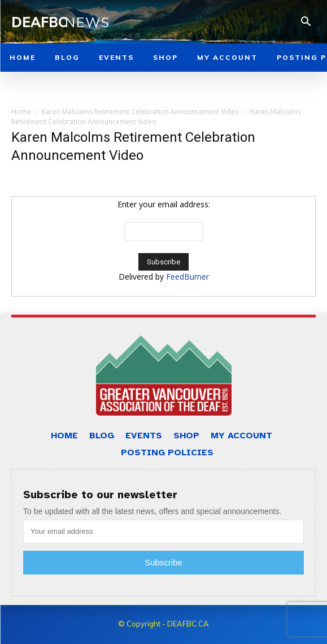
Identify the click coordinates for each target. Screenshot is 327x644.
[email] (163, 532)
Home (21, 112)
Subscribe (163, 562)
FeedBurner (188, 277)
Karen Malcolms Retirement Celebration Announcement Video (141, 112)
